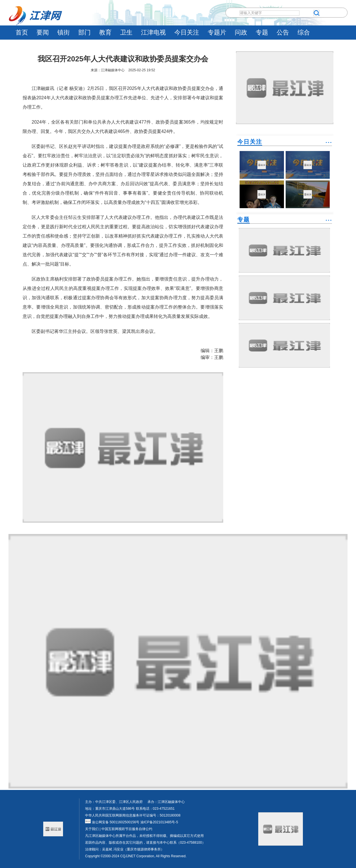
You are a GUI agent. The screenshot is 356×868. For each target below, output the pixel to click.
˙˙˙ (329, 145)
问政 (241, 32)
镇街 (64, 32)
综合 (304, 32)
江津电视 (153, 32)
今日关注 (187, 32)
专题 (262, 32)
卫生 (126, 32)
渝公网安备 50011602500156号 (112, 822)
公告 (283, 32)
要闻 (43, 32)
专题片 (217, 32)
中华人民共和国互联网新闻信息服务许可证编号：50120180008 (133, 815)
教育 (105, 32)
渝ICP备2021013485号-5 (159, 822)
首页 (22, 32)
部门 (84, 32)
